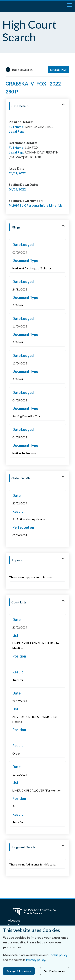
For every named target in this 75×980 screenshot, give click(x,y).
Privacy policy (36, 960)
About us (14, 920)
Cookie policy (58, 955)
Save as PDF (59, 69)
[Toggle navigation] (69, 5)
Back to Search (22, 69)
